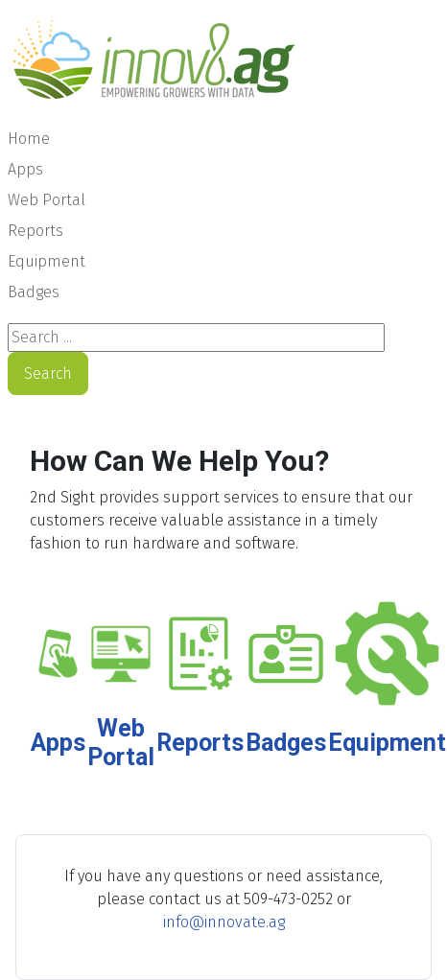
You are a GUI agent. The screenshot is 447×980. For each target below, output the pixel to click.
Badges (34, 292)
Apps (25, 169)
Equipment (47, 261)
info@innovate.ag (224, 922)
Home (29, 139)
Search (48, 373)
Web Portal (47, 200)
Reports (35, 231)
